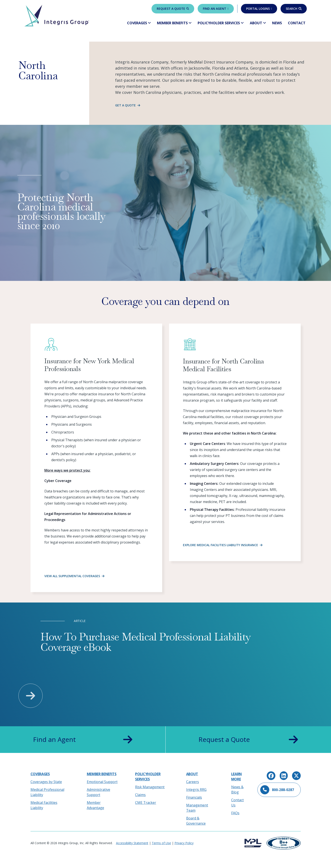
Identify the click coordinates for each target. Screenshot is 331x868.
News (277, 23)
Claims (140, 795)
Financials (194, 797)
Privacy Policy (184, 843)
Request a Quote (173, 9)
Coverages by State (46, 782)
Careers (193, 782)
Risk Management (150, 787)
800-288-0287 (277, 790)
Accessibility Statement (132, 843)
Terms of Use (161, 843)
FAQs (235, 813)
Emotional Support (102, 782)
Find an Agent (216, 9)
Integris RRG (196, 790)
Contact (297, 23)
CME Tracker (146, 803)
